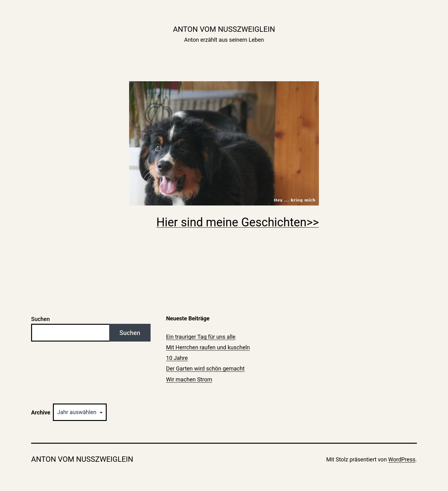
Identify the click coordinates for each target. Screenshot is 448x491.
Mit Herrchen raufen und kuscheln (208, 347)
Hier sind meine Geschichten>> (238, 222)
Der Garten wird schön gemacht (205, 368)
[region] (224, 144)
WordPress (402, 459)
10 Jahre (177, 358)
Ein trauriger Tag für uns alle (201, 337)
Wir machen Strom (189, 379)
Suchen (40, 319)
